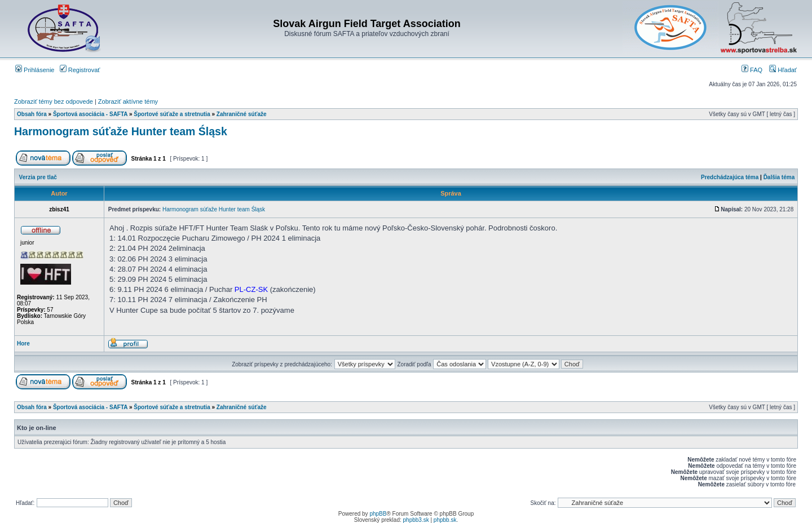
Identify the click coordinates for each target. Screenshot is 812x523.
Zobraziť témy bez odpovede (54, 101)
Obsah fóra (32, 114)
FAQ (752, 70)
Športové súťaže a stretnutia (172, 114)
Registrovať (80, 70)
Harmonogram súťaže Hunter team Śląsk (121, 131)
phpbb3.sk (416, 520)
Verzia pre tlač (38, 177)
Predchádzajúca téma (730, 177)
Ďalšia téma (779, 177)
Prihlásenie (35, 70)
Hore (23, 344)
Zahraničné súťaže (242, 114)
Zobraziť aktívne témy (128, 101)
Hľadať (783, 70)
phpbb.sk (445, 520)
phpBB (378, 514)
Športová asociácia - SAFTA (90, 114)
